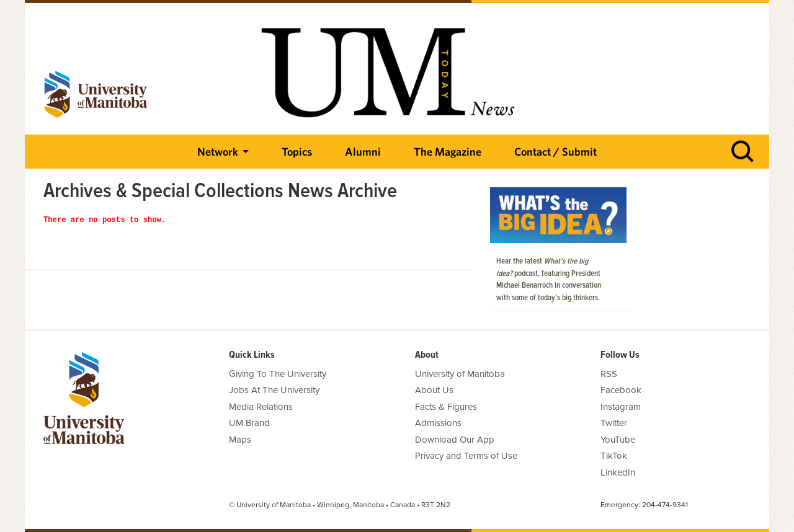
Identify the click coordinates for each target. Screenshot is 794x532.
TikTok (614, 456)
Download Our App (455, 440)
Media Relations (261, 407)
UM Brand (249, 423)
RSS (609, 374)
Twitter (614, 423)
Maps (240, 440)
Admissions (438, 423)
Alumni (363, 152)
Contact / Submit (555, 152)
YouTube (618, 440)
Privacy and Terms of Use (466, 456)
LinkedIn (618, 472)
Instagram (621, 407)
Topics (297, 152)
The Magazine (448, 152)
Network (218, 152)
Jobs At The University (274, 390)
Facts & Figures (446, 407)
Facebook (621, 390)
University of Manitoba (460, 374)
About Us (434, 390)
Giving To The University (278, 374)
